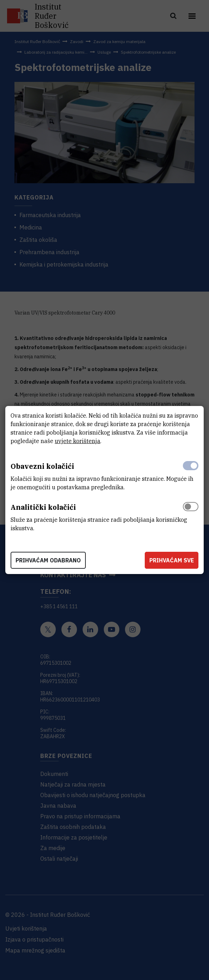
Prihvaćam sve (172, 560)
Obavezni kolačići (42, 466)
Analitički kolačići (43, 507)
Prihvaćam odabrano (48, 560)
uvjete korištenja (77, 441)
